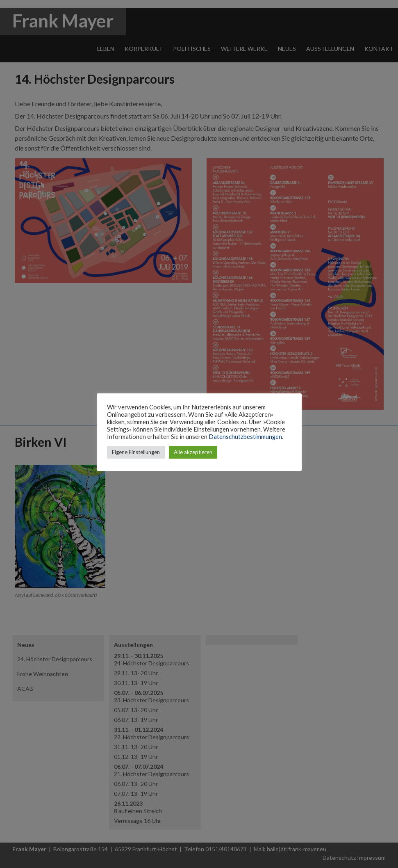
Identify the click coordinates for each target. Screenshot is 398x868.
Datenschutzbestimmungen (245, 437)
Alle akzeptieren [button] (193, 452)
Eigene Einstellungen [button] (136, 452)
